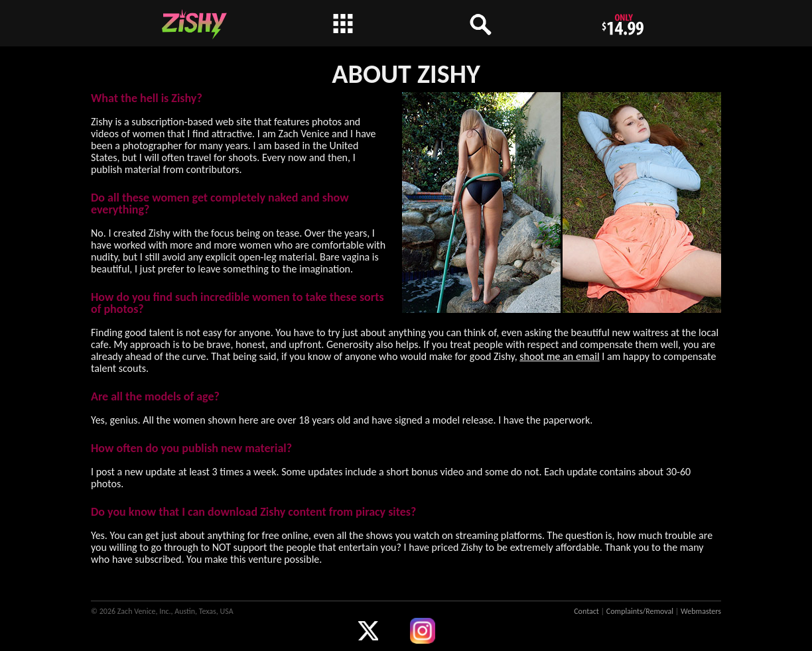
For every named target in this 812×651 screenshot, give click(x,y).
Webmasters (701, 611)
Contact (586, 611)
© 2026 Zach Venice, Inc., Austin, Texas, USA (162, 611)
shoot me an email (559, 356)
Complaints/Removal (640, 611)
